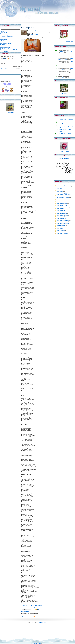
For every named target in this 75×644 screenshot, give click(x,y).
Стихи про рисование (61, 219)
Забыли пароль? (5, 69)
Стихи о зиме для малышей (66, 59)
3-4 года (33, 607)
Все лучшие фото (69, 42)
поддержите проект (43, 622)
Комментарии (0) (25, 611)
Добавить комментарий (28, 616)
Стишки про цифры (36, 36)
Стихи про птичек (61, 209)
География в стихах (61, 229)
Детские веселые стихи (30, 8)
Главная (22, 8)
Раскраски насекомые (64, 177)
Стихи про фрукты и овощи (63, 232)
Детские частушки (61, 230)
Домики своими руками (64, 39)
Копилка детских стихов (35, 35)
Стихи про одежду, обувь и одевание (64, 195)
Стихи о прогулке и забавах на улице (65, 201)
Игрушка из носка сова (64, 151)
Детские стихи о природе (62, 193)
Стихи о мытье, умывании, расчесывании (62, 191)
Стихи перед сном (61, 188)
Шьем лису (64, 94)
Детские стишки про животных (63, 185)
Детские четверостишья (62, 222)
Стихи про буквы (60, 217)
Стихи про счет (40, 8)
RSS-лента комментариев (40, 616)
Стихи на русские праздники (63, 199)
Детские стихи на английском (63, 227)
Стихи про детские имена (62, 215)
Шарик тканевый (10, 113)
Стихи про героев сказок (62, 204)
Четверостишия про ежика (36, 605)
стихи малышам (28, 607)
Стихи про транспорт (61, 212)
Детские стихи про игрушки (63, 197)
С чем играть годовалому (66, 119)
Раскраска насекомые (64, 158)
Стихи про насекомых (61, 210)
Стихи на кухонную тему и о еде (64, 187)
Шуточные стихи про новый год (65, 52)
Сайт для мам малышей (36, 643)
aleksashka (34, 31)
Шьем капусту (64, 110)
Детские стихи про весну (64, 73)
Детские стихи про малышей (63, 207)
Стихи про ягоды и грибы (62, 234)
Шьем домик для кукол (64, 29)
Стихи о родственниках (62, 205)
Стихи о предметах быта (62, 214)
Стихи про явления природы (63, 220)
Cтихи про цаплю (26, 605)
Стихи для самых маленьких (63, 224)
